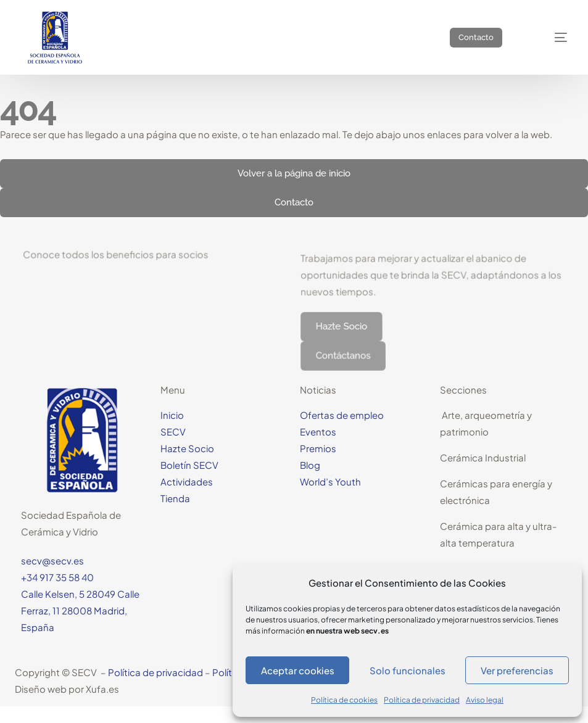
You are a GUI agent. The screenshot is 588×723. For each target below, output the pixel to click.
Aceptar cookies (298, 670)
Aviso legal (485, 700)
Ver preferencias (517, 670)
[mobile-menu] (549, 37)
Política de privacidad (422, 700)
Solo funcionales (408, 670)
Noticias (318, 390)
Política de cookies (344, 700)
